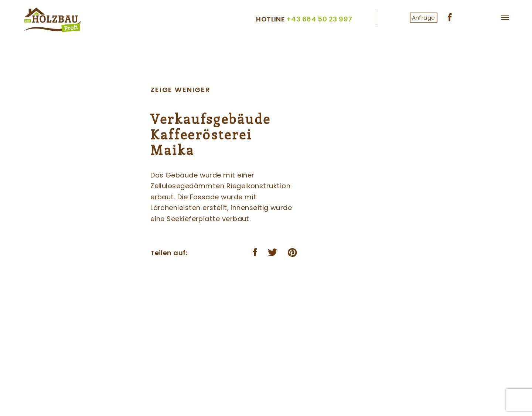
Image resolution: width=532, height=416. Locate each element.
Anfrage (424, 18)
